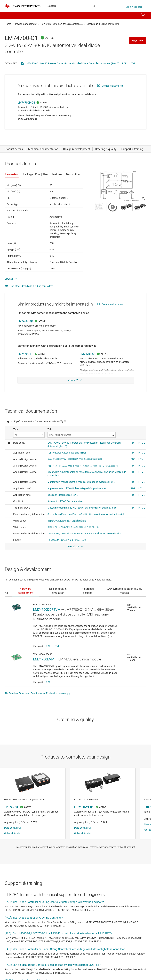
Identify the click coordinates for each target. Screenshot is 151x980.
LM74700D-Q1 (26, 103)
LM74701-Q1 (88, 354)
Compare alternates (112, 86)
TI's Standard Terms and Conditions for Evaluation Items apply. (38, 693)
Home (8, 24)
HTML (133, 63)
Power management (26, 24)
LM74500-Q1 (25, 321)
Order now (138, 41)
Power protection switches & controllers (62, 24)
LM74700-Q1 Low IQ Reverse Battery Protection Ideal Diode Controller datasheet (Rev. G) (72, 63)
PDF (124, 63)
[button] (8, 15)
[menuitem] (133, 15)
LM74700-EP (25, 354)
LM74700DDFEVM (47, 610)
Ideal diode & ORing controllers (103, 24)
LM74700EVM (44, 659)
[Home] (23, 6)
